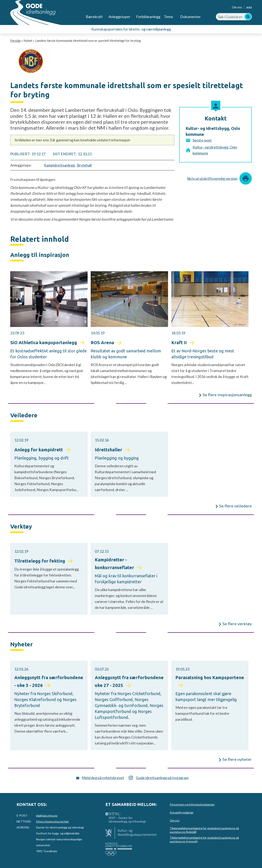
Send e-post (202, 140)
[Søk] (248, 17)
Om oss (237, 7)
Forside (15, 40)
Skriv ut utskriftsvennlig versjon (212, 178)
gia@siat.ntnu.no (47, 815)
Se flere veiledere (235, 506)
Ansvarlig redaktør (182, 812)
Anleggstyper (119, 17)
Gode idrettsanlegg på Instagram (162, 778)
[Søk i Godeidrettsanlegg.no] (234, 17)
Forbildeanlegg (148, 17)
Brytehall (84, 165)
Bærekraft (94, 17)
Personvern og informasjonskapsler (192, 804)
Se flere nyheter (237, 759)
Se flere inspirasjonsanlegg (227, 395)
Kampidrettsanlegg (59, 165)
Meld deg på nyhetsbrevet (103, 778)
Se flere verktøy (237, 624)
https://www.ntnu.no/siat (52, 821)
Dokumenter (190, 17)
